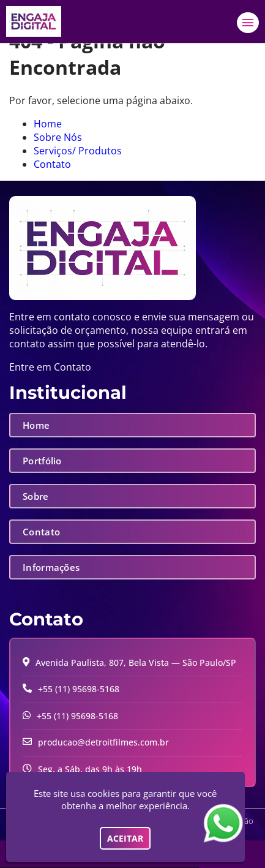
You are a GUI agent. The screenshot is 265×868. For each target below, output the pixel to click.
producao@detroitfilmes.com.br (103, 742)
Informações (51, 567)
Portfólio (42, 461)
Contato (52, 164)
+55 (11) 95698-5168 (79, 689)
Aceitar (125, 838)
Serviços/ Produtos (78, 151)
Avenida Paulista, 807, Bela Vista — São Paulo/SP (136, 662)
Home (48, 124)
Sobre (36, 496)
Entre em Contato (50, 367)
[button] (248, 23)
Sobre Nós (58, 137)
